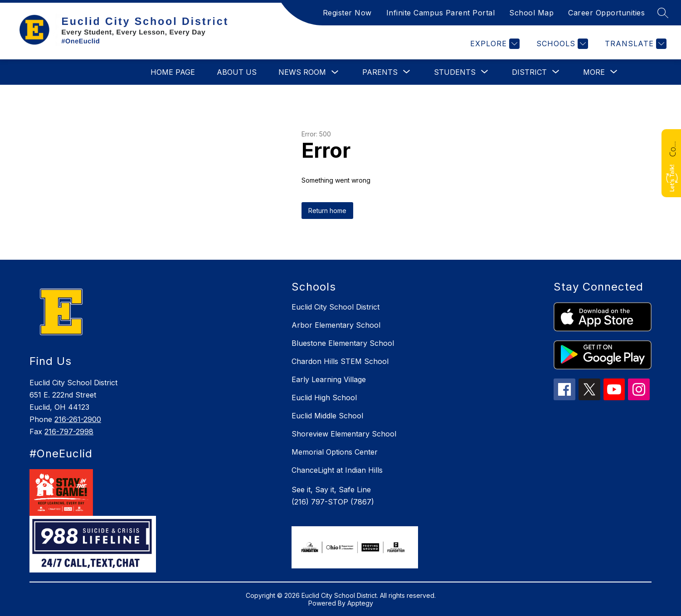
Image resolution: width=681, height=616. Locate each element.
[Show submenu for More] (594, 72)
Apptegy (360, 603)
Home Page (173, 72)
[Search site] (663, 13)
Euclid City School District (336, 307)
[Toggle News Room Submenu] (335, 72)
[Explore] (494, 44)
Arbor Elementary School (336, 325)
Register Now (347, 13)
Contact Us (672, 148)
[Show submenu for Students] (455, 72)
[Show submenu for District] (529, 72)
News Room (302, 72)
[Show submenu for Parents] (380, 72)
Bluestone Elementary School (343, 343)
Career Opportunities (606, 13)
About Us (237, 72)
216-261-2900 (78, 419)
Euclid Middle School (327, 416)
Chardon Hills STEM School (340, 361)
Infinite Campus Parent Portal (441, 13)
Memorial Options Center (335, 452)
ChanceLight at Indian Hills (337, 470)
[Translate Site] (635, 44)
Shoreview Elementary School (344, 434)
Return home (327, 211)
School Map (531, 13)
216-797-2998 (69, 432)
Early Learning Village (329, 379)
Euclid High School (324, 398)
